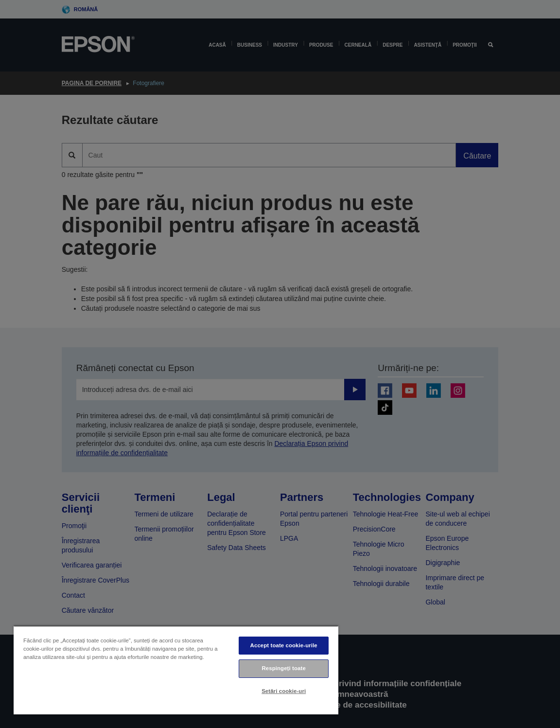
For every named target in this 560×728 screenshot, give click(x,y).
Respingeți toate (284, 668)
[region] (176, 670)
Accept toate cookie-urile (284, 645)
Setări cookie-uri (284, 691)
